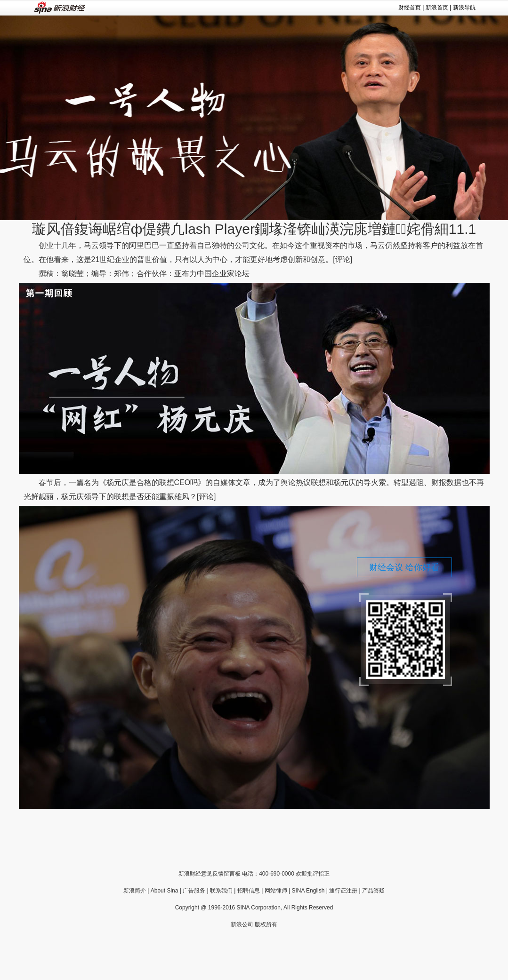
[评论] (343, 259)
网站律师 (276, 891)
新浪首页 (437, 8)
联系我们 (221, 891)
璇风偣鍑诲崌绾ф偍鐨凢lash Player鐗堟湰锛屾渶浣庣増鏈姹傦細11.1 (254, 229)
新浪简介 (135, 891)
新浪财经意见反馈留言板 (210, 874)
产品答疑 (373, 891)
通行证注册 (343, 891)
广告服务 (194, 891)
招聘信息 (249, 891)
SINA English (308, 891)
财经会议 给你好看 (404, 567)
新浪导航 (464, 8)
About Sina (165, 891)
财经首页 (410, 8)
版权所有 (266, 924)
